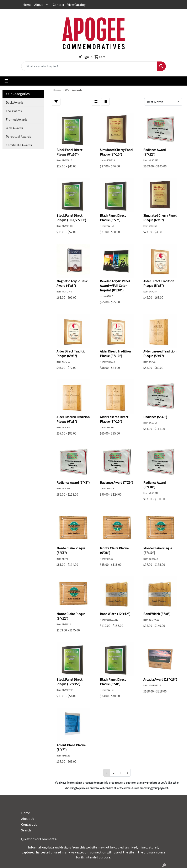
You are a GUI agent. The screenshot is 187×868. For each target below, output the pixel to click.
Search (26, 830)
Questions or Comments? (39, 839)
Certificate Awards (19, 145)
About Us (28, 819)
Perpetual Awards (18, 136)
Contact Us (29, 824)
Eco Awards (14, 111)
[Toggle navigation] (6, 81)
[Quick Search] (89, 66)
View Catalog (77, 5)
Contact (59, 5)
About (39, 5)
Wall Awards (14, 128)
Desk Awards (15, 102)
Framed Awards (17, 119)
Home (27, 5)
